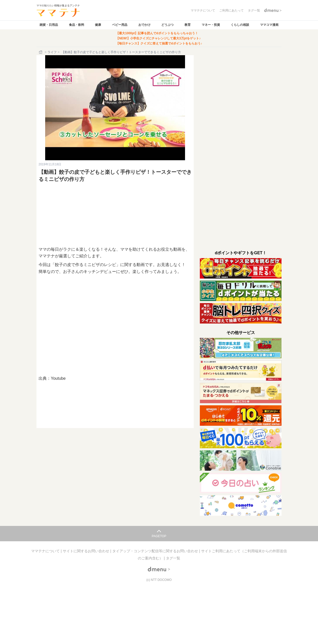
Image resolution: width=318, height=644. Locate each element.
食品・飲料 (77, 25)
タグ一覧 (173, 558)
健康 (98, 25)
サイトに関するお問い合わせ (87, 551)
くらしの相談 (240, 25)
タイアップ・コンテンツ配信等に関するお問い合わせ (156, 551)
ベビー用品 (120, 25)
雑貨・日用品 (49, 25)
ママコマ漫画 (269, 25)
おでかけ (144, 25)
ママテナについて (46, 551)
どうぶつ (167, 25)
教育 (188, 25)
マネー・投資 (211, 25)
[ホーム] (41, 52)
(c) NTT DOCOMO (159, 580)
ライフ (52, 52)
